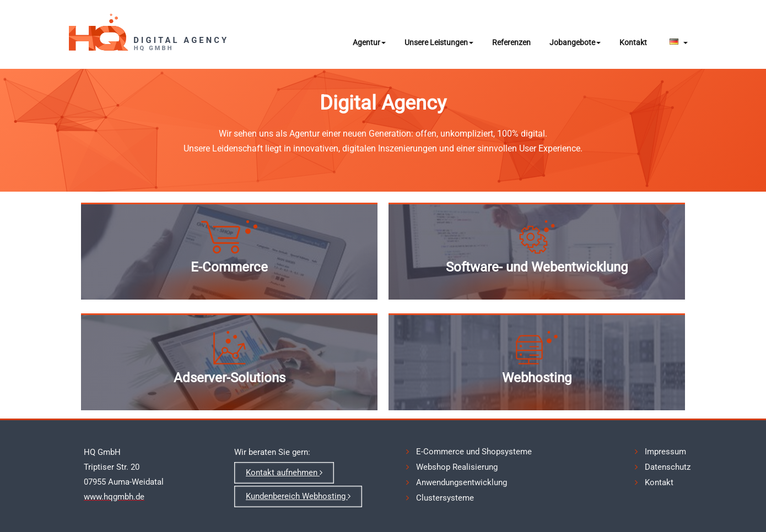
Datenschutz (668, 467)
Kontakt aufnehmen (284, 473)
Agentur (369, 42)
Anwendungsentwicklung (462, 482)
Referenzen (511, 42)
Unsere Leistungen (439, 42)
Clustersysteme (445, 498)
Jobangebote (575, 42)
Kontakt (633, 42)
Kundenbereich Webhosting (298, 496)
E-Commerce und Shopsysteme (474, 452)
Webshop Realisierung (457, 467)
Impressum (665, 452)
